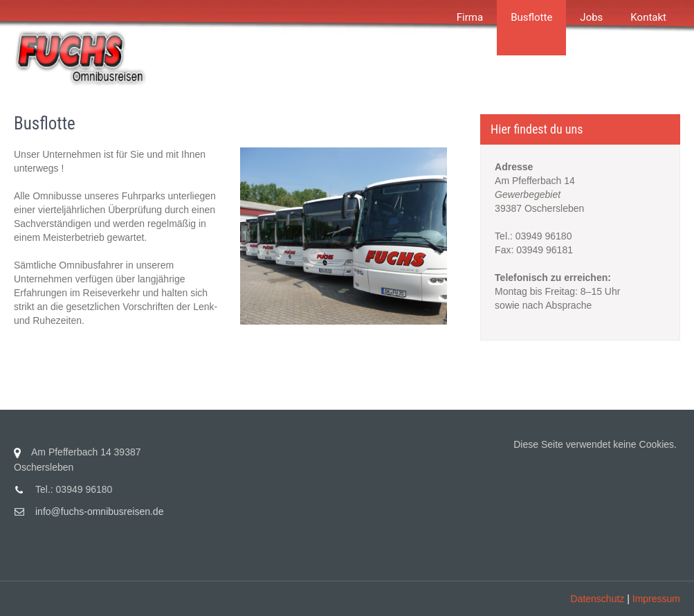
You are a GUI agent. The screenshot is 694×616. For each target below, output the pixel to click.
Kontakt (648, 17)
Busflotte (531, 17)
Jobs (591, 17)
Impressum (656, 599)
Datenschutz (598, 599)
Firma (470, 17)
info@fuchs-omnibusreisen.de (99, 511)
